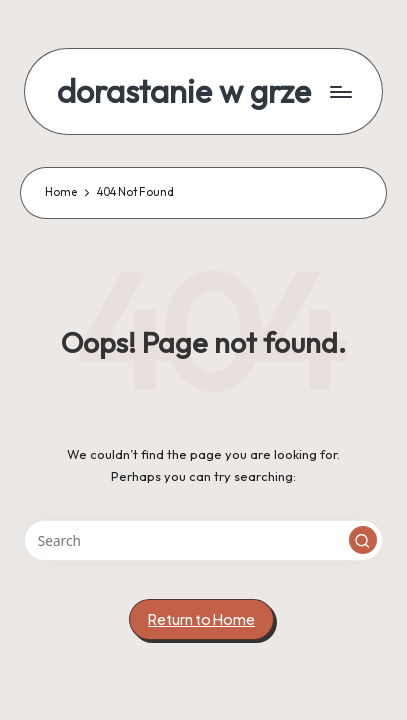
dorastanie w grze (184, 91)
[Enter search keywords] (203, 541)
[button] (363, 540)
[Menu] (340, 91)
